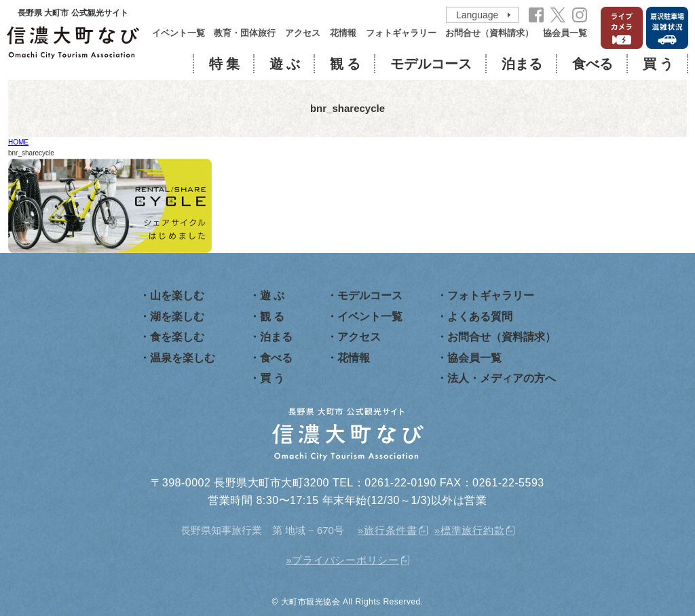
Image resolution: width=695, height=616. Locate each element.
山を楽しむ (177, 295)
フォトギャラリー (401, 33)
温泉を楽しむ (183, 358)
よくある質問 (480, 316)
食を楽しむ (177, 337)
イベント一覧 (179, 33)
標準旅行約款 (473, 530)
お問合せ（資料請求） (489, 33)
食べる (593, 64)
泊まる (522, 64)
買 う (658, 64)
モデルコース (431, 64)
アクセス (303, 33)
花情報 (343, 33)
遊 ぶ (285, 64)
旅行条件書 (391, 530)
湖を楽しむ (177, 316)
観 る (345, 64)
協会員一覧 (565, 33)
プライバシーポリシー (345, 560)
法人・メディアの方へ (502, 378)
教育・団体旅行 (245, 33)
